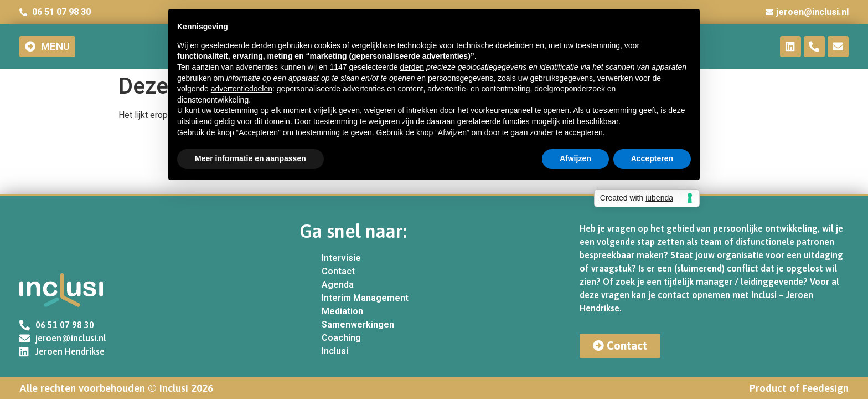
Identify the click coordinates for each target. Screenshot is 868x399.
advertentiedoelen (242, 89)
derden (412, 67)
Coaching (341, 338)
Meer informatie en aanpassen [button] (250, 158)
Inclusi (335, 351)
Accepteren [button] (652, 158)
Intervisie (341, 258)
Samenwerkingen (358, 324)
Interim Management (365, 298)
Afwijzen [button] (575, 158)
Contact (338, 271)
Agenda (338, 285)
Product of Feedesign (799, 388)
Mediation (342, 311)
